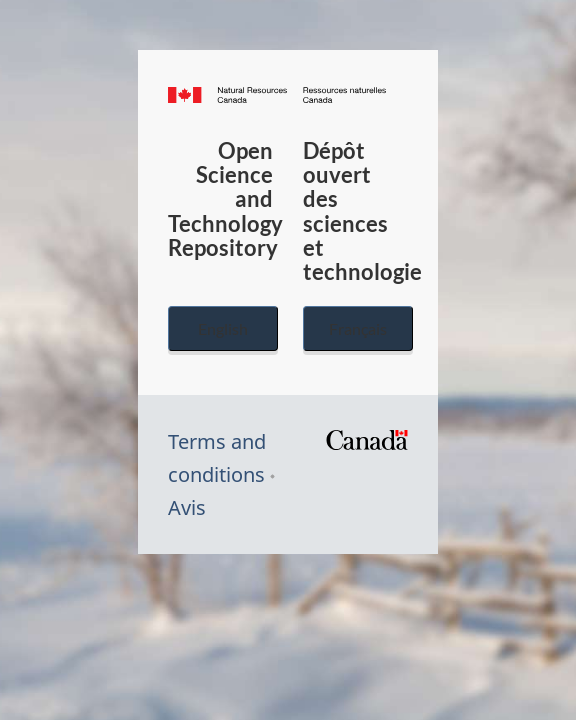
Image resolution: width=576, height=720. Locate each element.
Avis (187, 507)
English (223, 328)
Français (358, 328)
